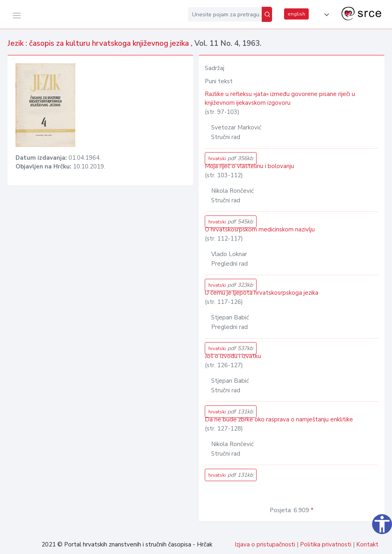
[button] (325, 15)
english (296, 14)
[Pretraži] (267, 14)
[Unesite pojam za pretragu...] (225, 14)
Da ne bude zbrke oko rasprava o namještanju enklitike (279, 419)
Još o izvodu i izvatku (233, 356)
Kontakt (367, 544)
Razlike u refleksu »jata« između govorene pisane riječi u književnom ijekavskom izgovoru (280, 99)
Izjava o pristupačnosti (265, 544)
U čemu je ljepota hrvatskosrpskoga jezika (262, 293)
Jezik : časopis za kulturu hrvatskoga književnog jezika (99, 43)
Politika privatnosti (326, 544)
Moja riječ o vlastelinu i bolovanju (249, 166)
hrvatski (231, 158)
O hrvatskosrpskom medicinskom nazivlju (260, 229)
